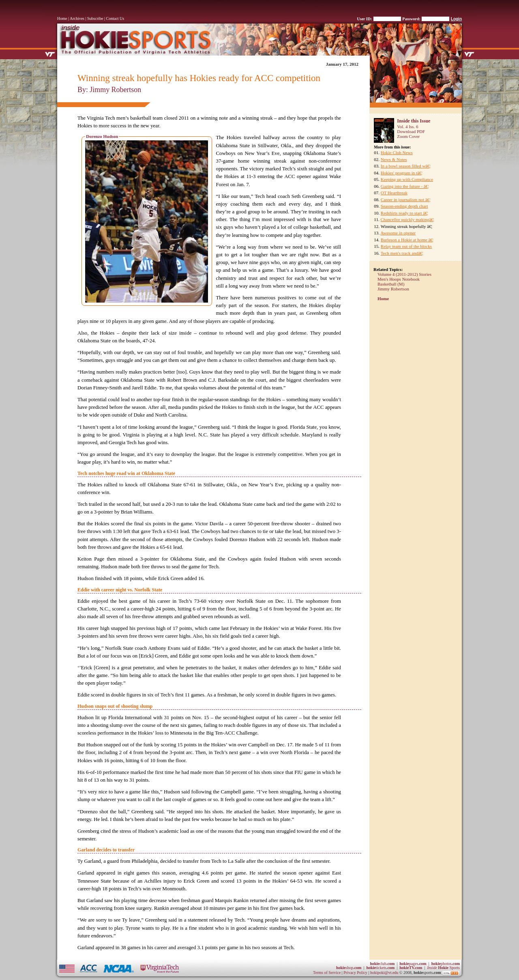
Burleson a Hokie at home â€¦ (407, 240)
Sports (443, 968)
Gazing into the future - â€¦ (405, 186)
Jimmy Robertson (393, 289)
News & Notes (394, 159)
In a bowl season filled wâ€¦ (406, 166)
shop (349, 968)
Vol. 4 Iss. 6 (407, 127)
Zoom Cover (408, 136)
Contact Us (115, 18)
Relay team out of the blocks (406, 246)
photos (446, 964)
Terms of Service (327, 972)
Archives (77, 18)
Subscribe (95, 18)
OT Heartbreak (394, 193)
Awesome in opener (398, 233)
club (382, 964)
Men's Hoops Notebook (399, 279)
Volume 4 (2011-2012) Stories (404, 274)
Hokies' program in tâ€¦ (402, 173)
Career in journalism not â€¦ (406, 200)
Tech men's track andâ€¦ (402, 253)
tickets (380, 968)
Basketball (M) (391, 284)
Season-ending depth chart (404, 206)
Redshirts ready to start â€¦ (404, 213)
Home (62, 18)
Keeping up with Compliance (407, 179)
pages (413, 964)
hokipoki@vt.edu (384, 972)
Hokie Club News (397, 153)
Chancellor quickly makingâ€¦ (407, 219)
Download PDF (411, 131)
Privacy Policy (356, 972)
